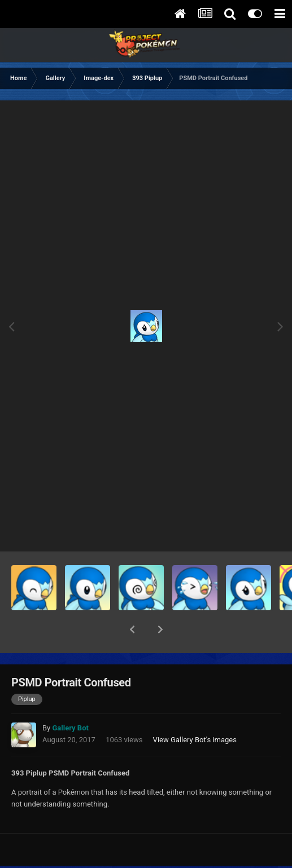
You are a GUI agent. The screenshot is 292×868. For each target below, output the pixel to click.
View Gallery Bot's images (195, 710)
